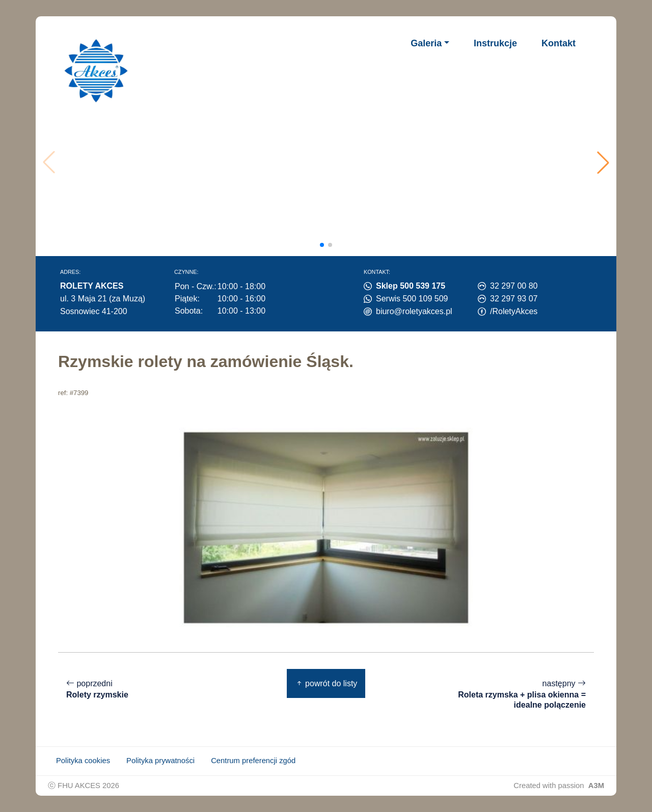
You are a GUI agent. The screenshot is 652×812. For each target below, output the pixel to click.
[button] (603, 162)
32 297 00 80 (514, 286)
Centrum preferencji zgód (253, 761)
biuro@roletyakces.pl (414, 311)
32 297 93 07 (514, 299)
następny (518, 694)
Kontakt (559, 43)
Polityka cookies (83, 761)
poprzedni (97, 690)
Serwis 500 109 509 (412, 299)
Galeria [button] (426, 43)
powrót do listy (326, 683)
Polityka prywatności (160, 761)
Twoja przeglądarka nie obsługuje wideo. (329, 162)
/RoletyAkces (514, 311)
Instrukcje (495, 43)
